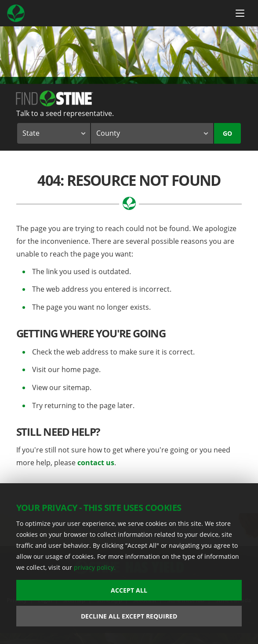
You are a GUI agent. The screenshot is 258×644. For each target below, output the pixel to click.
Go (227, 133)
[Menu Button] (240, 13)
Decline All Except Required (129, 616)
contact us (96, 463)
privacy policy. (95, 567)
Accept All (129, 590)
